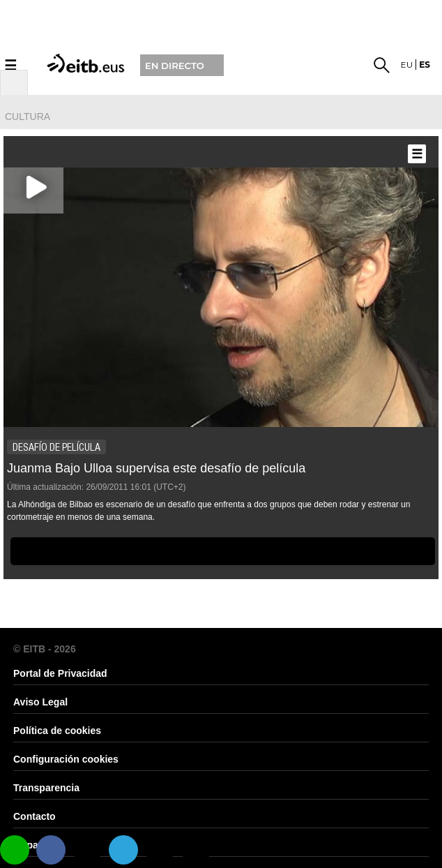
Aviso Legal (40, 702)
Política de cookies (57, 731)
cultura (28, 117)
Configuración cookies (66, 759)
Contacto (35, 816)
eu (407, 65)
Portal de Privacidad (60, 673)
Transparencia (46, 788)
